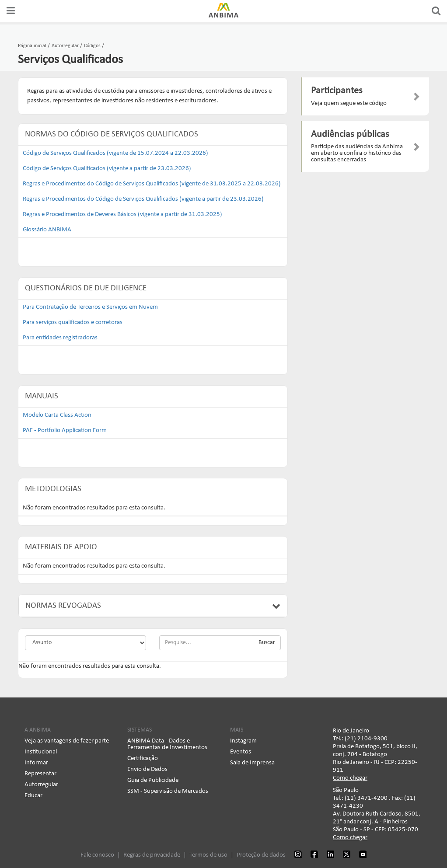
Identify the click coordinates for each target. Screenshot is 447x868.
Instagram (243, 740)
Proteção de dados (261, 854)
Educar (33, 794)
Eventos (241, 751)
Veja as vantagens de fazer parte (67, 740)
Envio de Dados (147, 768)
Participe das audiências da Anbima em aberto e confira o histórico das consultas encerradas (357, 153)
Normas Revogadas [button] (153, 605)
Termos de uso (208, 854)
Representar (40, 772)
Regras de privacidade (152, 854)
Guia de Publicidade (153, 779)
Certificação (143, 757)
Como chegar (350, 777)
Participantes (337, 91)
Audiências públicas (350, 134)
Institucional (41, 751)
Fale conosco (97, 854)
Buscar (267, 641)
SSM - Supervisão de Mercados (168, 790)
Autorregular (41, 783)
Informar (36, 762)
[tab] (153, 605)
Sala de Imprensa (252, 762)
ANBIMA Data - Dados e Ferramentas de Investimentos (167, 743)
